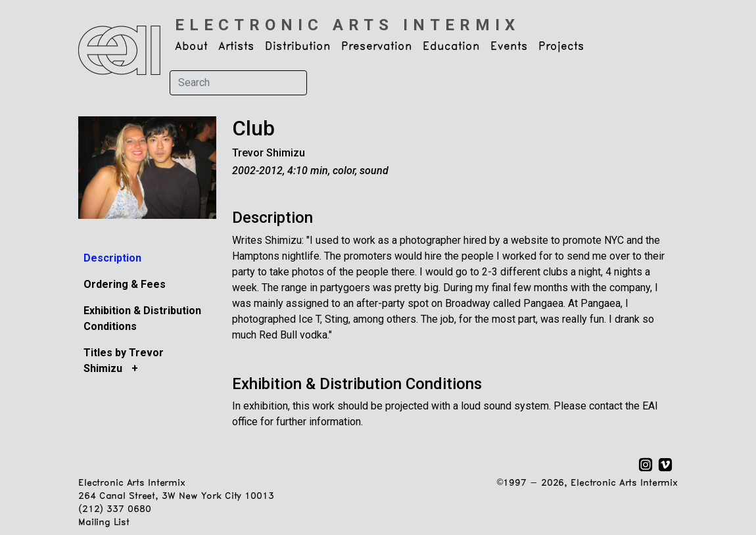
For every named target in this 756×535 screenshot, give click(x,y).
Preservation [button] (377, 47)
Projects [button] (561, 47)
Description (112, 258)
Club (253, 128)
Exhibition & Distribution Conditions (357, 384)
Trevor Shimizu (269, 153)
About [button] (191, 47)
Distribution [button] (298, 47)
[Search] (238, 83)
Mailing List (104, 523)
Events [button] (509, 47)
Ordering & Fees (125, 284)
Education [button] (451, 47)
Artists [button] (236, 47)
